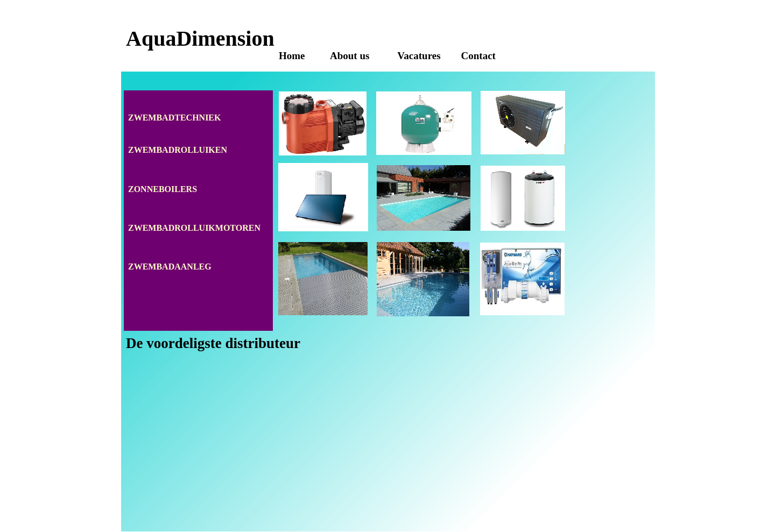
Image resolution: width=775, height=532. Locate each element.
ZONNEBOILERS (163, 189)
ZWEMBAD (151, 150)
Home (292, 56)
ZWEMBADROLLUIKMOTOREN (194, 228)
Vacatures (419, 56)
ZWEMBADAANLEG (170, 267)
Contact (478, 56)
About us (351, 56)
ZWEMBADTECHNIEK (174, 118)
